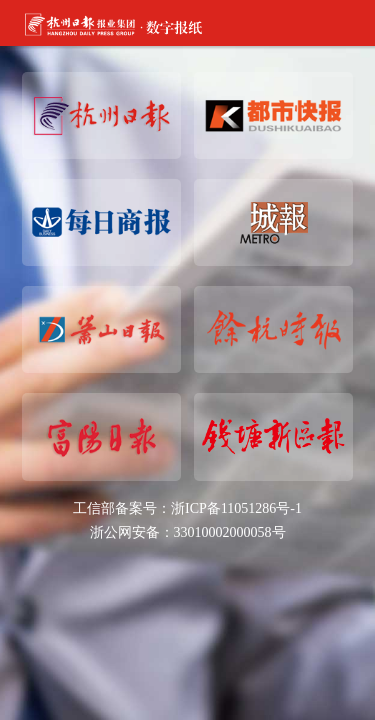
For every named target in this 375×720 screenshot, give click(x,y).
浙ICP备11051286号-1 (236, 508)
